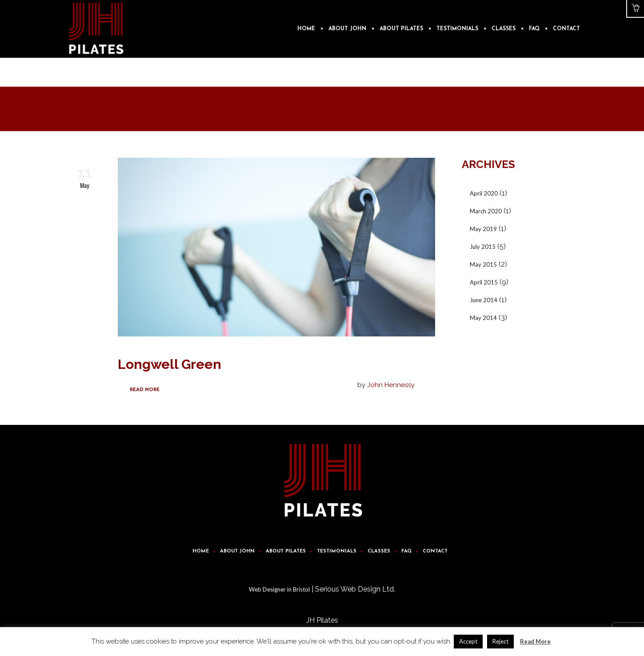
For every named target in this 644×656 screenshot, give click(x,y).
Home (201, 551)
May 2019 (483, 229)
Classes (379, 551)
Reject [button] (500, 641)
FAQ (406, 551)
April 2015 (484, 282)
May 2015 (483, 264)
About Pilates (286, 551)
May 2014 (483, 318)
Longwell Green (170, 364)
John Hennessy (391, 385)
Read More (145, 390)
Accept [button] (468, 641)
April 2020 (484, 193)
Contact (435, 551)
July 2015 (483, 247)
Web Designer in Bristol (279, 589)
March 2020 (486, 211)
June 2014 (484, 300)
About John (237, 551)
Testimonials (337, 551)
